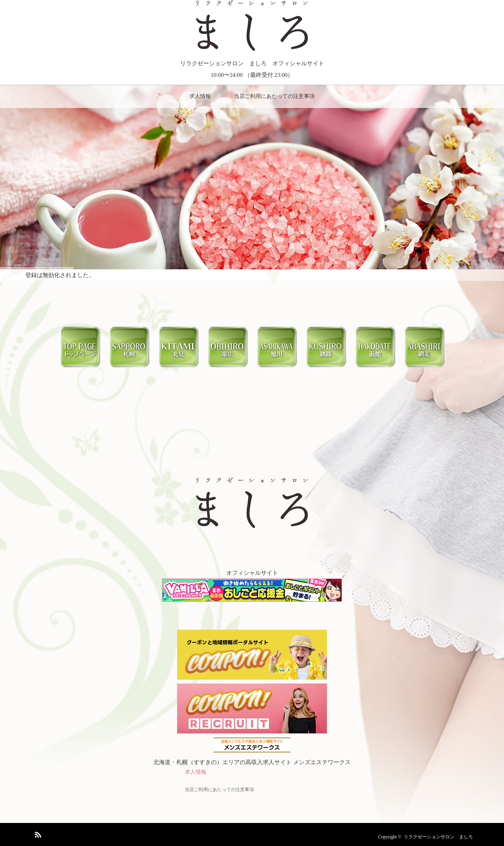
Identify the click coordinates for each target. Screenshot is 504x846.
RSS (37, 833)
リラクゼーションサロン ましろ (438, 837)
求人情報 (200, 96)
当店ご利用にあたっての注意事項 (274, 96)
